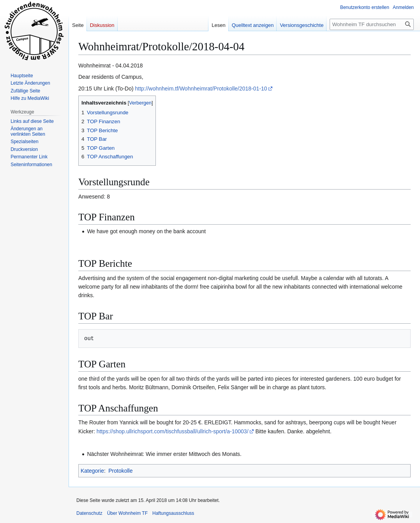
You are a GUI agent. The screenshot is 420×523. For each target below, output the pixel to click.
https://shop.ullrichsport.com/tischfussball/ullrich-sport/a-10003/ (173, 431)
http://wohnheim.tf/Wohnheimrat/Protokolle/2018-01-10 (201, 89)
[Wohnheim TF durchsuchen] (372, 24)
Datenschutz (89, 513)
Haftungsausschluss (173, 513)
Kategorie (92, 471)
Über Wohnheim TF (127, 513)
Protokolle (120, 471)
